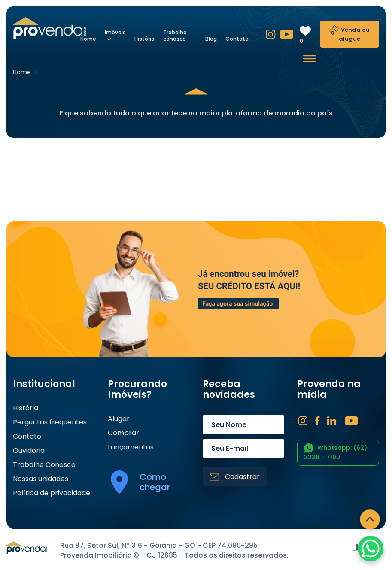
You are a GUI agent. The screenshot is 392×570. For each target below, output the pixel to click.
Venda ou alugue (349, 34)
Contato (237, 39)
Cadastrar (235, 477)
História (144, 39)
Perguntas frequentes (50, 422)
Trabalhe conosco (175, 36)
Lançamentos (131, 447)
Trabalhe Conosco (44, 465)
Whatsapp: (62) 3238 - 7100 (336, 452)
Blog (211, 39)
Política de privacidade (52, 493)
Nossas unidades (41, 479)
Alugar (119, 419)
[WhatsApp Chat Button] (371, 549)
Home (88, 39)
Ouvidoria (29, 451)
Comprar (123, 433)
